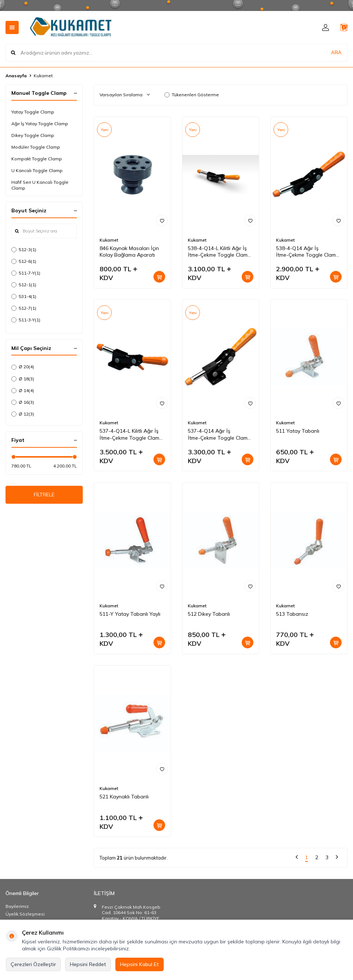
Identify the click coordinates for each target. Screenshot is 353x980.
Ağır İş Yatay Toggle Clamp (40, 124)
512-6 (24, 261)
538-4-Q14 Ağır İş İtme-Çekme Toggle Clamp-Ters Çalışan (309, 252)
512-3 (24, 250)
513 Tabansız (292, 614)
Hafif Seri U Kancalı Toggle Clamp (40, 185)
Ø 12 (23, 414)
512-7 (24, 308)
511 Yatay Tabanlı (298, 431)
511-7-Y (26, 273)
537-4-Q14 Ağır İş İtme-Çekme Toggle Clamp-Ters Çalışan (220, 435)
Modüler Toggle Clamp (36, 147)
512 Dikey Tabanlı (209, 614)
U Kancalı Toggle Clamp (37, 170)
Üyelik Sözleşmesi (25, 914)
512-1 (24, 285)
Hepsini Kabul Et (140, 964)
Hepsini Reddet (88, 964)
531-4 (24, 297)
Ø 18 (23, 379)
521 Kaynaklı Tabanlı (124, 797)
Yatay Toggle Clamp (33, 112)
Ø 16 (23, 402)
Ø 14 (23, 391)
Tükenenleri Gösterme (192, 95)
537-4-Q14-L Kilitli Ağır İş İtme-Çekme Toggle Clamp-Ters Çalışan (132, 435)
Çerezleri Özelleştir (33, 964)
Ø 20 (23, 367)
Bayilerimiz (17, 906)
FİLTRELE (44, 496)
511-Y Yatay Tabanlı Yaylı (130, 614)
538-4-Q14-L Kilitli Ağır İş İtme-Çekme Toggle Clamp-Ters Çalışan (220, 252)
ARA (336, 53)
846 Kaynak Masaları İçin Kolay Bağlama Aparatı (129, 252)
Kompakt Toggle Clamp (37, 159)
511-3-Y (26, 320)
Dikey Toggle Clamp (33, 135)
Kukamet (109, 240)
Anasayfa (16, 76)
